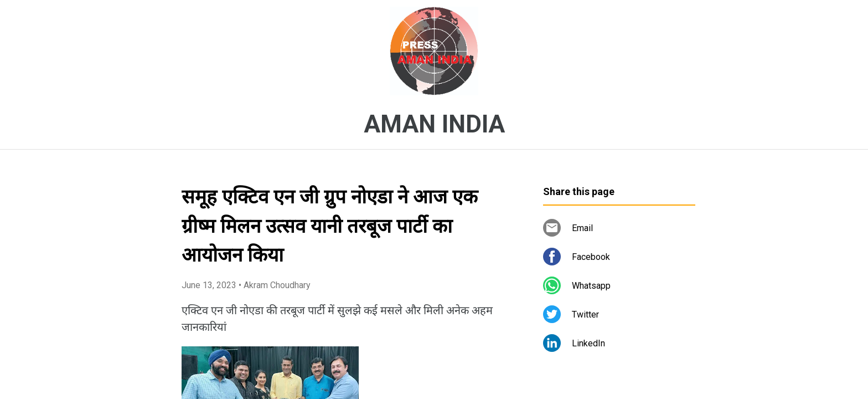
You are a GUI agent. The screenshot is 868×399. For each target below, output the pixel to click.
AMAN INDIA (434, 124)
